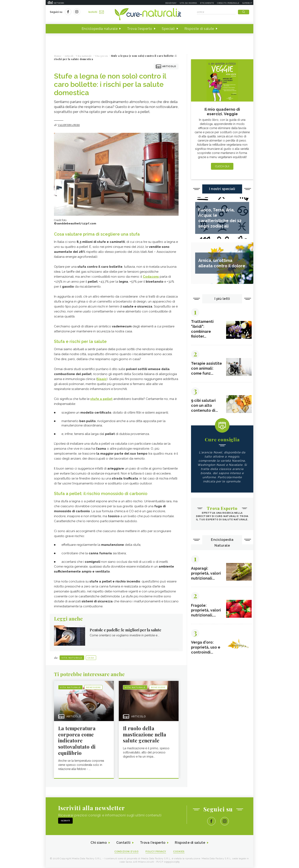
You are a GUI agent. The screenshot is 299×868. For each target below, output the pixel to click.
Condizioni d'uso (126, 852)
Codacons (151, 277)
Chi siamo (98, 843)
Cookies (179, 852)
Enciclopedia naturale (100, 29)
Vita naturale (72, 658)
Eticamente (207, 3)
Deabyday (171, 3)
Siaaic (102, 379)
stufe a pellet (101, 399)
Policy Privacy (156, 852)
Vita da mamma (188, 3)
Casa (91, 658)
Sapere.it (247, 3)
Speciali (168, 29)
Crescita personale (228, 3)
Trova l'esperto (140, 29)
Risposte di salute (199, 29)
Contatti (123, 843)
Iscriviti (96, 12)
